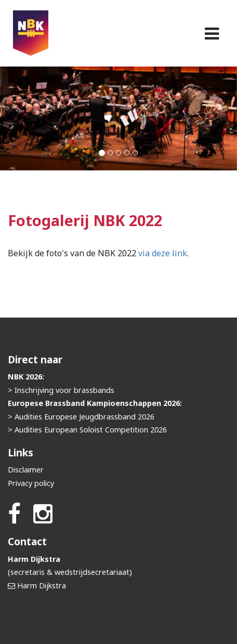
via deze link (163, 253)
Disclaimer (26, 470)
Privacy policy (31, 483)
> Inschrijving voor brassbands (61, 390)
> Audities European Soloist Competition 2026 (87, 430)
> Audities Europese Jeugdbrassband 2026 (81, 417)
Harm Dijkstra (42, 586)
